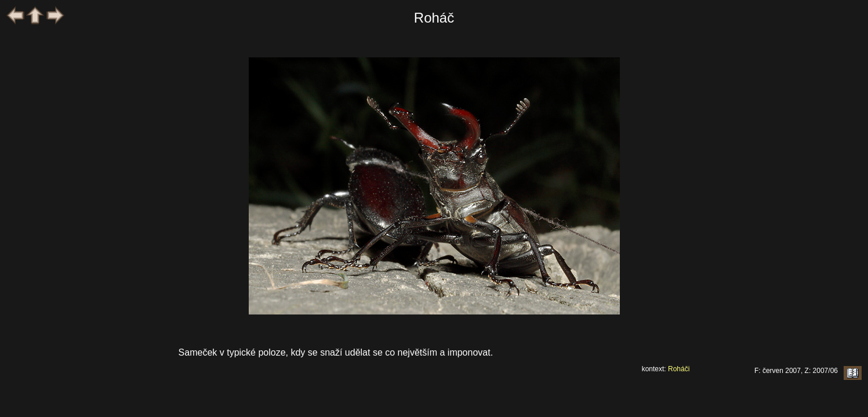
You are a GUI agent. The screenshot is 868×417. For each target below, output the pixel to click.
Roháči (679, 369)
